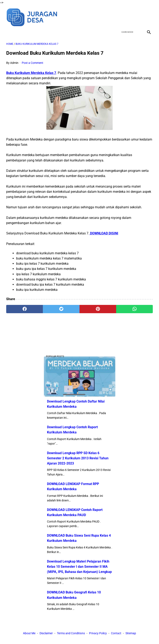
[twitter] (129, 17)
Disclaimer (46, 633)
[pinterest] (98, 309)
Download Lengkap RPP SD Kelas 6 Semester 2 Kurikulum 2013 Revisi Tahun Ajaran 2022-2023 (78, 458)
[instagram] (148, 17)
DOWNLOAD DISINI (104, 233)
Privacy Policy (98, 633)
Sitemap (131, 633)
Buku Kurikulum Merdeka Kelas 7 (31, 73)
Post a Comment (33, 63)
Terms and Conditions (71, 633)
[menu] (9, 32)
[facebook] (119, 17)
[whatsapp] (134, 309)
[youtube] (139, 17)
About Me (29, 633)
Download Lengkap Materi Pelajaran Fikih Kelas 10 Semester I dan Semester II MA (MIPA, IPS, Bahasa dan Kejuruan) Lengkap (79, 567)
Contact (116, 633)
